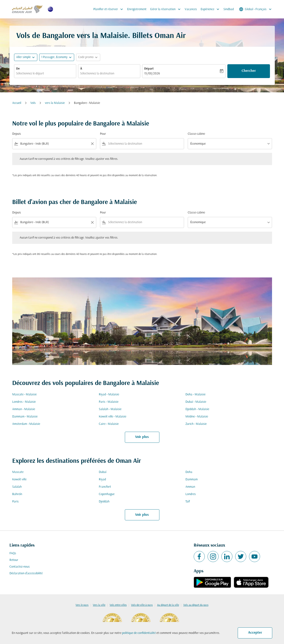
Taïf (188, 502)
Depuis (17, 134)
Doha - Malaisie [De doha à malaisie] (195, 395)
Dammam (192, 479)
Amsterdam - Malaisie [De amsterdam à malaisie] (26, 424)
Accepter (255, 633)
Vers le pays (82, 605)
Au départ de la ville (168, 605)
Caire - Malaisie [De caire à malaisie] (109, 424)
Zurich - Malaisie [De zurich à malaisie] (196, 424)
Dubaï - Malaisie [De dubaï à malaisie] (196, 402)
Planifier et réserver (109, 9)
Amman (190, 487)
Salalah (17, 487)
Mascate (18, 472)
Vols (33, 103)
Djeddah (104, 502)
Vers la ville (99, 605)
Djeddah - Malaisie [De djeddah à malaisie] (197, 409)
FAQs (13, 553)
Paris (15, 502)
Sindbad (229, 9)
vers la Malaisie (55, 103)
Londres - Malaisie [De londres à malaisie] (24, 402)
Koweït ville (19, 479)
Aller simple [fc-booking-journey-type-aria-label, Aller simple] (23, 57)
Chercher (249, 71)
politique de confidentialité (139, 633)
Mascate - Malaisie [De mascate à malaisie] (24, 395)
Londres (191, 494)
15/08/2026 (152, 74)
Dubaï (103, 472)
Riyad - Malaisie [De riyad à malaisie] (109, 395)
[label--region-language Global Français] (256, 9)
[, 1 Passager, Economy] (54, 57)
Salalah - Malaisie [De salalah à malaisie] (110, 409)
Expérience (211, 9)
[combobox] (45, 74)
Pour (103, 134)
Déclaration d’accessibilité (26, 573)
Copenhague (107, 494)
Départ (149, 69)
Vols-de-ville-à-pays (142, 605)
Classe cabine (196, 134)
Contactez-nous (20, 567)
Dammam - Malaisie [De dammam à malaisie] (25, 417)
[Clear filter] (92, 144)
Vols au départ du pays (196, 605)
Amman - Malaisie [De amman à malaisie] (24, 409)
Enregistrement (137, 9)
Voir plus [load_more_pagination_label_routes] (142, 437)
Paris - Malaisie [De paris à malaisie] (109, 402)
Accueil (17, 103)
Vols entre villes (118, 605)
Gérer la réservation (167, 9)
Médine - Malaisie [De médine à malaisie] (197, 417)
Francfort (105, 487)
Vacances (191, 9)
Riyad (102, 479)
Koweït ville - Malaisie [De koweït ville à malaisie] (113, 417)
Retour (14, 560)
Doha (189, 472)
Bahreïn (17, 494)
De (18, 69)
